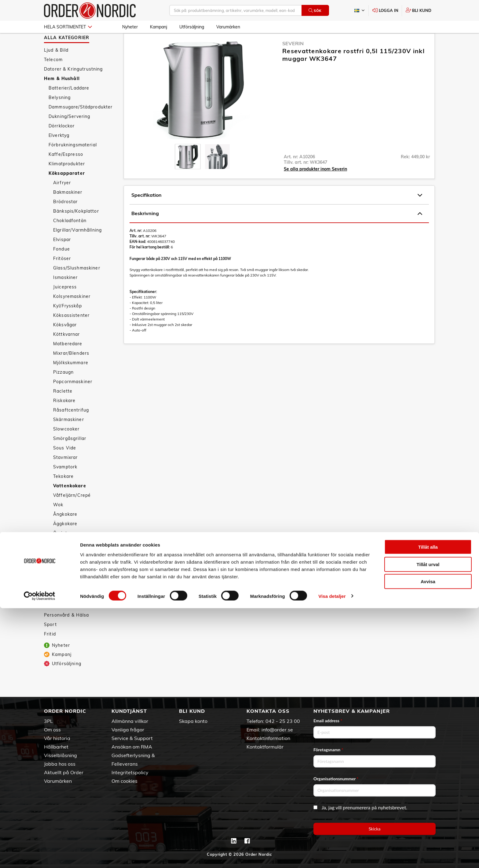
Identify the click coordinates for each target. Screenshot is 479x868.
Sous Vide (65, 466)
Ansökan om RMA (132, 747)
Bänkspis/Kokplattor (76, 229)
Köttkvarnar (67, 352)
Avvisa (428, 841)
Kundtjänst (129, 711)
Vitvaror (58, 598)
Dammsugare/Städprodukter (80, 125)
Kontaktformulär (265, 747)
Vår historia (57, 738)
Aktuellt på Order (64, 772)
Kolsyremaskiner (72, 314)
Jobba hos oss (60, 764)
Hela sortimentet (68, 27)
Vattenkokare (70, 504)
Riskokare (64, 418)
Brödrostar (65, 219)
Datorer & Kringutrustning (73, 87)
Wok (58, 522)
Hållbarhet (56, 747)
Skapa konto (193, 721)
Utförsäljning (192, 27)
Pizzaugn (63, 390)
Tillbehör (58, 617)
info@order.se (277, 730)
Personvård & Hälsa (67, 633)
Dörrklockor (62, 144)
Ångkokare (65, 532)
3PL (48, 721)
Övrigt (60, 551)
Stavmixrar (65, 475)
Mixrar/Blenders (71, 371)
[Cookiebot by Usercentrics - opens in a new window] (40, 856)
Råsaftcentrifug (71, 428)
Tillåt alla (428, 807)
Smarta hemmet (67, 570)
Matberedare (68, 361)
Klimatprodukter (67, 181)
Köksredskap (63, 560)
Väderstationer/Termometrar (81, 608)
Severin (293, 61)
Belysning (60, 115)
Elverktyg (59, 153)
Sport (50, 642)
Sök (315, 11)
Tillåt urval (428, 824)
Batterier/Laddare (69, 106)
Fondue (62, 267)
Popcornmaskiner (73, 399)
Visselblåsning (60, 755)
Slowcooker (66, 447)
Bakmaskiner (68, 210)
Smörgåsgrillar (70, 456)
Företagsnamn (328, 750)
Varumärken (228, 27)
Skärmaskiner (69, 437)
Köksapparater (67, 191)
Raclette (63, 409)
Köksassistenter (71, 333)
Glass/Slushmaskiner (77, 286)
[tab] (188, 174)
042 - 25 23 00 (283, 721)
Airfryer (62, 200)
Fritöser (62, 276)
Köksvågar (65, 342)
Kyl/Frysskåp (68, 324)
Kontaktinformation (268, 738)
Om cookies (124, 781)
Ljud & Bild (56, 68)
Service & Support (132, 738)
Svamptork (65, 485)
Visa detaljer (332, 856)
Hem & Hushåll (62, 96)
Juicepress (65, 305)
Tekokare (63, 494)
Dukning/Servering (69, 134)
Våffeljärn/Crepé (72, 513)
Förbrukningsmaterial (73, 163)
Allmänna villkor (130, 721)
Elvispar (62, 257)
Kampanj (159, 27)
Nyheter (130, 27)
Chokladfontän (70, 238)
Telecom (53, 77)
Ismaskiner (65, 295)
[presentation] (188, 174)
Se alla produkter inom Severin (315, 187)
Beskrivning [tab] (277, 231)
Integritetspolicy (130, 772)
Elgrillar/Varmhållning (77, 248)
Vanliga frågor (128, 730)
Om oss (52, 730)
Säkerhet (59, 579)
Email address (328, 721)
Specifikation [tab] (277, 213)
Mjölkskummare (71, 380)
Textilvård (60, 589)
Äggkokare (65, 541)
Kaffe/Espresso (66, 172)
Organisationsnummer (336, 779)
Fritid (50, 652)
